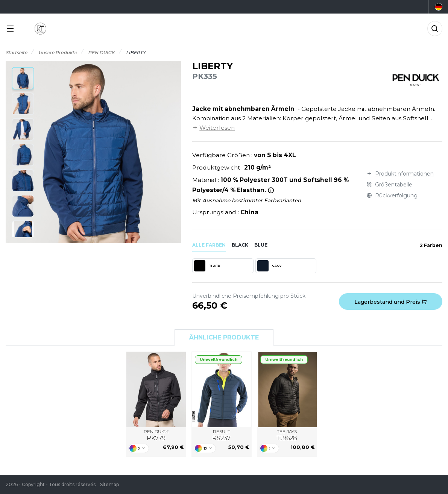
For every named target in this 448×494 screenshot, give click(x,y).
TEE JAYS (287, 435)
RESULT (221, 435)
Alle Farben (209, 245)
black (240, 245)
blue (261, 245)
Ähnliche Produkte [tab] (224, 337)
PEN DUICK (156, 435)
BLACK (207, 266)
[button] (23, 78)
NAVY (270, 266)
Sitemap (109, 484)
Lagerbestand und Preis (391, 302)
